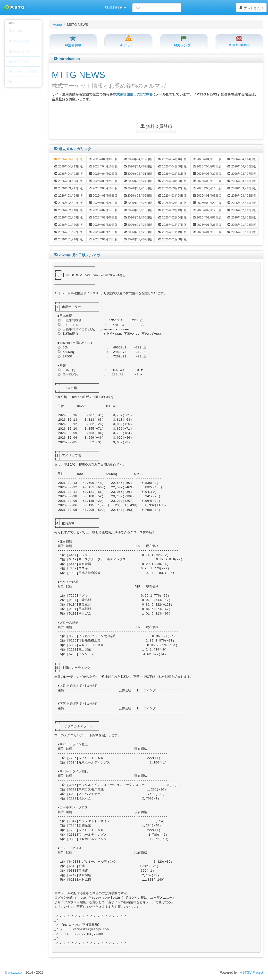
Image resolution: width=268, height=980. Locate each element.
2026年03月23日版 (172, 181)
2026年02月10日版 (242, 210)
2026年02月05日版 (138, 217)
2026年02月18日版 (69, 210)
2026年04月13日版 (69, 166)
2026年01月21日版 (103, 232)
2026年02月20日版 (207, 203)
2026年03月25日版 (103, 181)
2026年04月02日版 (103, 174)
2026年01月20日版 (138, 232)
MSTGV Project (251, 972)
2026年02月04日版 (172, 217)
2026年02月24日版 (172, 203)
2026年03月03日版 (207, 196)
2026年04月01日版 (138, 174)
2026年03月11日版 (207, 188)
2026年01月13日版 (103, 239)
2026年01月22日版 (69, 232)
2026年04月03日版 (69, 174)
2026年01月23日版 (242, 225)
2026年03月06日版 (103, 196)
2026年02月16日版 (138, 210)
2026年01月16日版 (207, 232)
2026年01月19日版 (172, 232)
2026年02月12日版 (207, 210)
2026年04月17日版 (138, 159)
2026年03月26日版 (69, 181)
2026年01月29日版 (103, 225)
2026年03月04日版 (172, 196)
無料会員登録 (156, 126)
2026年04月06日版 (242, 166)
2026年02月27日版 (69, 203)
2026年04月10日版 (103, 166)
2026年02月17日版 (103, 210)
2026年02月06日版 (103, 217)
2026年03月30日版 (207, 174)
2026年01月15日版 (242, 232)
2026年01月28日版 (138, 225)
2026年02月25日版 (138, 203)
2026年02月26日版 (103, 203)
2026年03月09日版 (69, 196)
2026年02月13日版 (172, 210)
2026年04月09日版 (138, 166)
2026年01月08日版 (172, 239)
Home (57, 25)
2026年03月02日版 (242, 196)
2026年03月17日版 (69, 188)
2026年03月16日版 (103, 188)
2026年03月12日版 (172, 188)
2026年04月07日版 (207, 166)
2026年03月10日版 (242, 188)
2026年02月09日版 (69, 217)
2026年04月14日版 (242, 159)
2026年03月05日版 (138, 196)
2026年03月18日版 (242, 181)
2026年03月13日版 (138, 188)
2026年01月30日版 (69, 225)
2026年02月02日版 (242, 217)
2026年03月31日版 (172, 174)
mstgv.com (16, 972)
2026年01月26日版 (207, 225)
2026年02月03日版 (207, 217)
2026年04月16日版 (172, 159)
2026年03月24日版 (138, 181)
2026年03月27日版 (242, 174)
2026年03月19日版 (207, 181)
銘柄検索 (63, 8)
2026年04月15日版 (207, 159)
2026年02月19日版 (242, 203)
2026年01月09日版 (138, 239)
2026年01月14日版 (69, 239)
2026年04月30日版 (103, 159)
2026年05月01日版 (69, 159)
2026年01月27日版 (172, 225)
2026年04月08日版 (172, 166)
